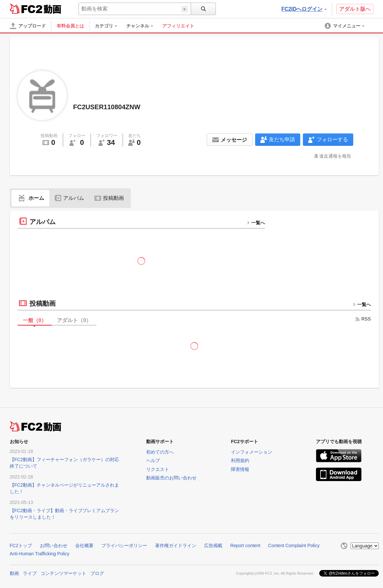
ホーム (30, 198)
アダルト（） (74, 320)
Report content (245, 545)
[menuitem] (109, 26)
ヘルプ (153, 460)
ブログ (97, 573)
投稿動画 (109, 198)
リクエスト (158, 469)
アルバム (69, 198)
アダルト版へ (355, 9)
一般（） (35, 320)
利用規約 (240, 460)
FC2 (26, 9)
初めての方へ (160, 452)
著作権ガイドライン (176, 545)
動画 (14, 573)
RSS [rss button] (363, 319)
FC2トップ (21, 545)
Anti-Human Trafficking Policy (40, 554)
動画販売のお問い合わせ (171, 478)
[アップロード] (28, 26)
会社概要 (84, 545)
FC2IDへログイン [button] (304, 9)
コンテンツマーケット (63, 573)
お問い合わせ (54, 545)
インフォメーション (252, 452)
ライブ (30, 573)
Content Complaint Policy (294, 545)
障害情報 (240, 469)
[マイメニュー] (345, 26)
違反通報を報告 (335, 156)
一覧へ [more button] (256, 223)
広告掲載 (213, 545)
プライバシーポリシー (124, 545)
